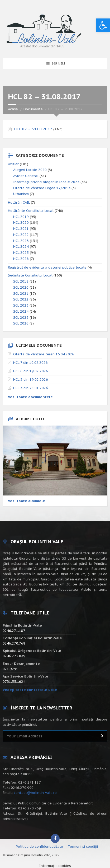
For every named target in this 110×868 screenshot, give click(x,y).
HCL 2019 (21, 217)
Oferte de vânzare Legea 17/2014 (42, 188)
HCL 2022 (21, 235)
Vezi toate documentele (30, 397)
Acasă (13, 109)
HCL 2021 (21, 229)
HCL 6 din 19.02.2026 (31, 371)
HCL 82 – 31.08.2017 (33, 129)
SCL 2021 (21, 294)
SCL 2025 (21, 318)
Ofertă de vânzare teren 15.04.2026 (44, 354)
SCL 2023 (21, 305)
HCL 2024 (21, 247)
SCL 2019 (21, 281)
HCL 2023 (21, 241)
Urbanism (21, 194)
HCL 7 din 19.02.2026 (30, 363)
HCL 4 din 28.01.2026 (31, 388)
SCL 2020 (21, 287)
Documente (33, 109)
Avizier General (26, 176)
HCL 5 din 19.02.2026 (31, 380)
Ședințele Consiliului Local (30, 275)
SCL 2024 (21, 311)
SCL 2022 (21, 299)
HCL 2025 (21, 253)
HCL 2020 (21, 223)
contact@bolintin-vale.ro (35, 793)
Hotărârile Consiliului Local (31, 211)
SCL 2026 (21, 323)
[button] (103, 25)
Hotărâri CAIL (19, 202)
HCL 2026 (21, 259)
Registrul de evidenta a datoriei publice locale (47, 267)
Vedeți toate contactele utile (30, 690)
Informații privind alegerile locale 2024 (46, 182)
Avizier (13, 164)
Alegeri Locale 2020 (30, 170)
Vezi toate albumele (27, 501)
